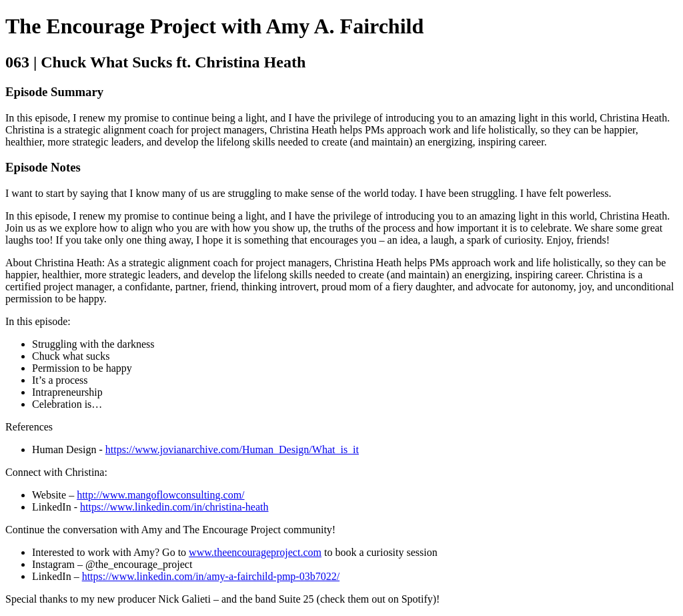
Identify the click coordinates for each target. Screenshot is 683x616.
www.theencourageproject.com (255, 552)
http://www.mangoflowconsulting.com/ (160, 495)
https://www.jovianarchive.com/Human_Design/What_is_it (232, 449)
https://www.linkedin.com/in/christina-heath (174, 507)
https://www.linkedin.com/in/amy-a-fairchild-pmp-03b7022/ (211, 576)
